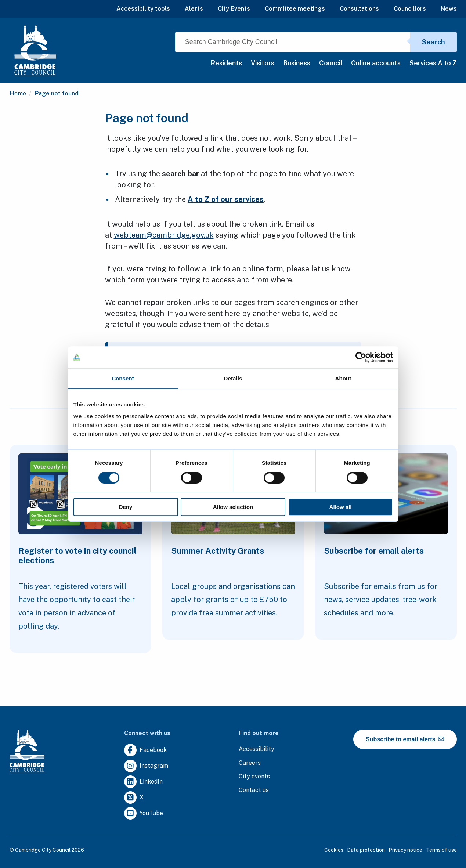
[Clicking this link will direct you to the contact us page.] (254, 790)
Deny (126, 507)
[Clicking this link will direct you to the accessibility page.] (257, 749)
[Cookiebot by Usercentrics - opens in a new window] (361, 357)
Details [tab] (233, 378)
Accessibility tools (143, 9)
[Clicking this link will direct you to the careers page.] (250, 763)
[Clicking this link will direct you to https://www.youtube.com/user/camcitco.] (144, 813)
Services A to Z (433, 63)
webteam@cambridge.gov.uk (164, 235)
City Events (234, 9)
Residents (226, 63)
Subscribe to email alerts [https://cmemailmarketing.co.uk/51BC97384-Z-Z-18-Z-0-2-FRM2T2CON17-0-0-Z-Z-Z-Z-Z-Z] (405, 739)
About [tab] (343, 378)
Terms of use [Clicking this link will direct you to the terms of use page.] (441, 850)
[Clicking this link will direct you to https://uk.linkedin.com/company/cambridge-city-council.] (143, 782)
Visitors (263, 63)
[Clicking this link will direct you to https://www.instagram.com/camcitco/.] (146, 766)
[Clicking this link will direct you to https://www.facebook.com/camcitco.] (145, 750)
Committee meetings (295, 9)
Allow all (341, 507)
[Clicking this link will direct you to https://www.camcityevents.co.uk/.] (254, 777)
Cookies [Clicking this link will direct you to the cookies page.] (334, 850)
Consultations (359, 9)
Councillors (410, 9)
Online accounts (376, 63)
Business (297, 63)
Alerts (194, 9)
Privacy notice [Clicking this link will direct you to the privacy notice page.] (405, 850)
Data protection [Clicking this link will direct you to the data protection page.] (366, 850)
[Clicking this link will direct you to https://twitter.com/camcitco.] (134, 798)
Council (331, 63)
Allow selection (233, 507)
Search (434, 42)
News (449, 9)
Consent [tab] (123, 378)
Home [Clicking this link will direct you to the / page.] (18, 93)
